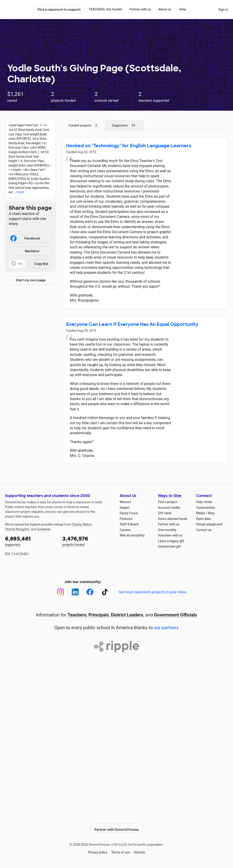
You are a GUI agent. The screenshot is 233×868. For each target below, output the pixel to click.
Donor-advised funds (173, 519)
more (20, 192)
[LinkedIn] (75, 592)
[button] (30, 264)
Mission (125, 502)
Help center (204, 502)
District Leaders (127, 615)
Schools (139, 850)
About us (165, 9)
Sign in (223, 10)
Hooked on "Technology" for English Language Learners (129, 146)
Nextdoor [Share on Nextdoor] (25, 251)
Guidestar (44, 529)
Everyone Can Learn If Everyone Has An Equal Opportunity (132, 324)
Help (183, 9)
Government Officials (176, 615)
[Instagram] (60, 592)
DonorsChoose (17, 10)
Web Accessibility (132, 535)
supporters (30, 541)
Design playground (209, 524)
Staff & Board (129, 524)
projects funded (88, 541)
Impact (125, 508)
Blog (211, 513)
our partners (166, 628)
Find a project (167, 502)
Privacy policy (98, 850)
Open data (203, 519)
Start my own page (31, 280)
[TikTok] (105, 592)
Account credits (169, 508)
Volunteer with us (170, 535)
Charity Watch (82, 524)
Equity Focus (129, 513)
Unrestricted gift (169, 546)
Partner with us (140, 9)
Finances (126, 519)
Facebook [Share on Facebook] (25, 239)
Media (201, 513)
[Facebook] (90, 592)
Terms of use (121, 850)
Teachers (77, 615)
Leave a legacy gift (171, 541)
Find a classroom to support (59, 10)
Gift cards (165, 513)
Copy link (41, 264)
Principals (99, 615)
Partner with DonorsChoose (116, 826)
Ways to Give (170, 496)
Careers (125, 530)
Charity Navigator (17, 529)
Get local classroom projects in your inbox (152, 592)
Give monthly (167, 530)
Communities (206, 508)
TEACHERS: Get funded (105, 9)
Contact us (204, 530)
